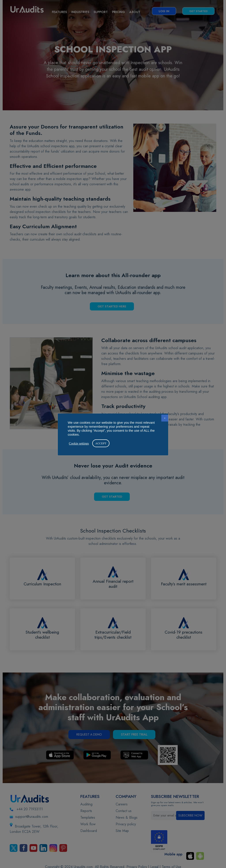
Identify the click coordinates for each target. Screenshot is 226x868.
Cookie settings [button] (79, 443)
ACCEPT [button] (101, 443)
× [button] (165, 418)
